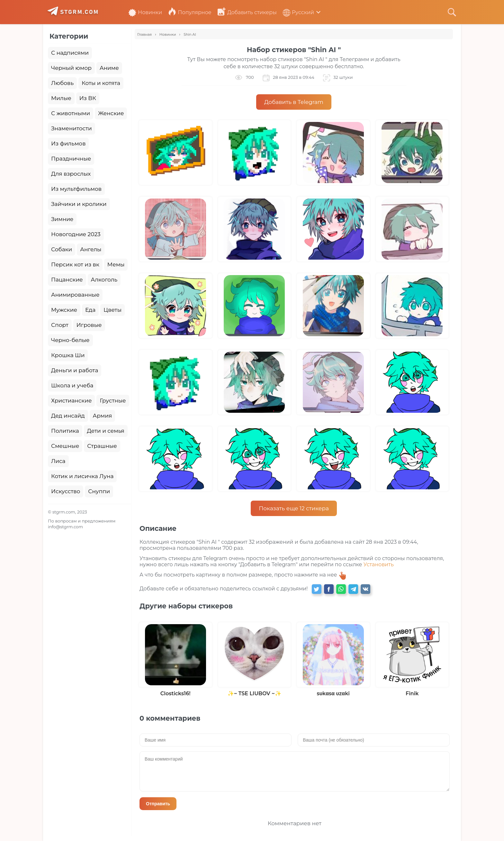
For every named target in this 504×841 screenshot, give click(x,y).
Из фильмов (68, 143)
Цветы (113, 310)
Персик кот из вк (75, 264)
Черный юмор (71, 68)
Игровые (89, 325)
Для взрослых (71, 174)
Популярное (190, 12)
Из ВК (88, 98)
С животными (71, 113)
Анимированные (75, 295)
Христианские (71, 401)
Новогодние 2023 (76, 234)
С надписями (70, 53)
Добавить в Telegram (294, 102)
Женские (111, 113)
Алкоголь (104, 280)
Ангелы (91, 249)
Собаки (62, 249)
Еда (90, 310)
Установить (379, 564)
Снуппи (99, 491)
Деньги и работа (75, 370)
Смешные (65, 446)
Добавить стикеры (247, 12)
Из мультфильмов (76, 189)
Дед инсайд (68, 416)
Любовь (62, 83)
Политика (65, 431)
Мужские (64, 310)
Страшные (102, 446)
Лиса (58, 461)
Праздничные (71, 159)
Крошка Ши (68, 355)
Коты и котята (101, 83)
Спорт (60, 325)
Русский (298, 12)
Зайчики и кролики (79, 204)
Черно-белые (70, 340)
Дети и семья (106, 431)
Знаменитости (72, 128)
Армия (103, 416)
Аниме (109, 68)
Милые (61, 98)
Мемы (116, 264)
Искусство (66, 491)
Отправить (158, 804)
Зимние (62, 219)
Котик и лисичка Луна (82, 476)
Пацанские (67, 280)
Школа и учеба (72, 385)
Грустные (113, 401)
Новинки (145, 12)
